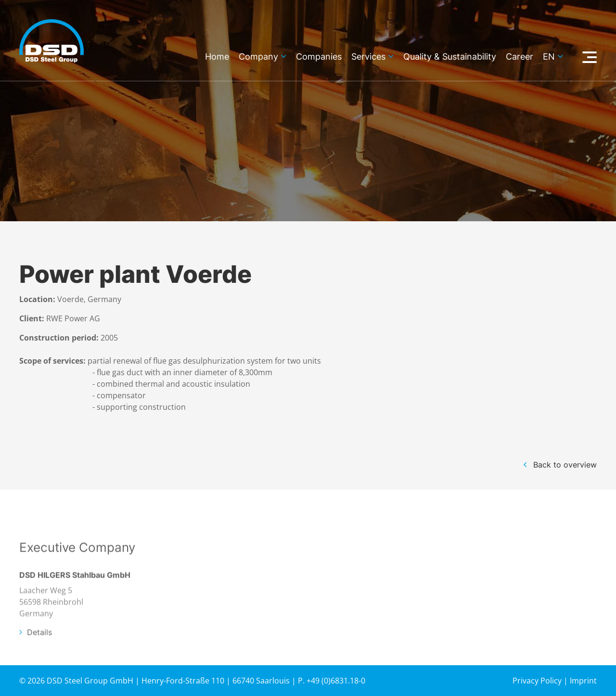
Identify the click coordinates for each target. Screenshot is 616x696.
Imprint (583, 681)
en (549, 57)
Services (368, 57)
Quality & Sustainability (450, 57)
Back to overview (565, 465)
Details (39, 649)
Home (217, 57)
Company (258, 57)
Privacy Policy (537, 681)
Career (520, 57)
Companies (319, 57)
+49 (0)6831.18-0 (336, 681)
